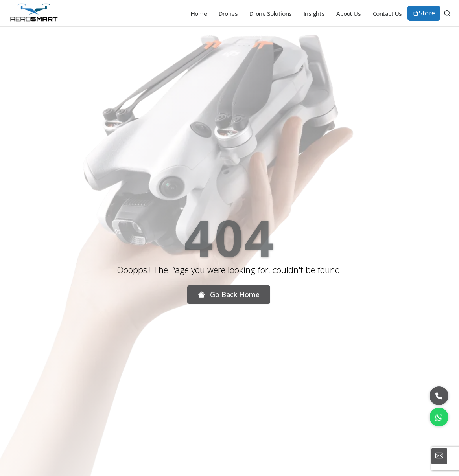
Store (424, 13)
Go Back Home (229, 295)
